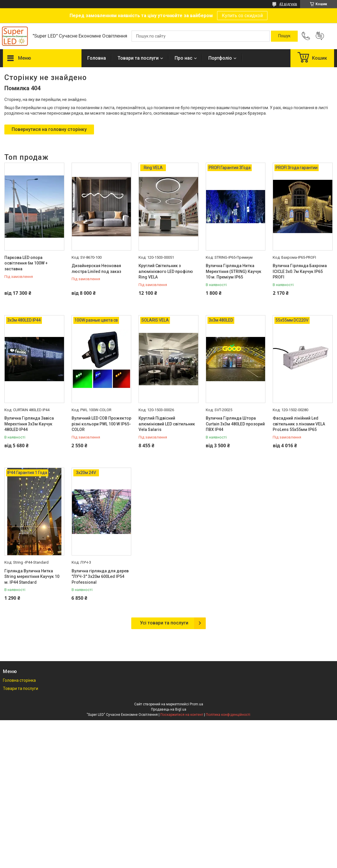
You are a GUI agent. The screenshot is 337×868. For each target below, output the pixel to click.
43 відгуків (288, 4)
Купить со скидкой (242, 16)
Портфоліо (220, 58)
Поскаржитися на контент (182, 715)
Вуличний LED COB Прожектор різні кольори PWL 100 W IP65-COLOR (101, 424)
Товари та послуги (138, 58)
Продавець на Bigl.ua (169, 709)
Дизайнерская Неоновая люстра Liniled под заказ (96, 269)
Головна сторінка (19, 680)
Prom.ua (196, 704)
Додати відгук (320, 36)
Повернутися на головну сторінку (49, 129)
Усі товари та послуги (164, 623)
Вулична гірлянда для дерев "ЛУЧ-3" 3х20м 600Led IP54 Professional (100, 577)
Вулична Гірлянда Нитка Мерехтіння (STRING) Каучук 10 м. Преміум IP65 (234, 271)
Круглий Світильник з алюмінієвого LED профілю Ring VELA (166, 271)
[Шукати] (284, 36)
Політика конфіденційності (228, 715)
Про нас (183, 58)
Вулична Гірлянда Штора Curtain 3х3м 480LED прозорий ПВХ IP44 (235, 424)
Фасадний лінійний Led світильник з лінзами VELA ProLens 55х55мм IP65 (299, 424)
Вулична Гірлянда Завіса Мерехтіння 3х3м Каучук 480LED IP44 (29, 424)
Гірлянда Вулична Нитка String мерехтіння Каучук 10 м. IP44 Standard (32, 577)
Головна (97, 58)
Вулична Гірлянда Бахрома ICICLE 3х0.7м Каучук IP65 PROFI (300, 271)
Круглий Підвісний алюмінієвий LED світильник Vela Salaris (167, 424)
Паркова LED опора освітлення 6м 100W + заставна (26, 263)
